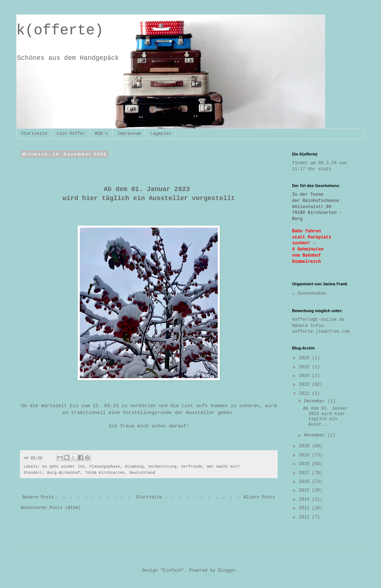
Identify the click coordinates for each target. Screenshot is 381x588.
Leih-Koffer (71, 134)
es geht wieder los (64, 467)
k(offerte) (60, 31)
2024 (306, 376)
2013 (306, 508)
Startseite (34, 134)
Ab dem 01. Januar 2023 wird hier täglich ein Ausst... (325, 416)
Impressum (129, 134)
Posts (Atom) (65, 508)
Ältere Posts (259, 497)
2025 (306, 367)
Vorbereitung (162, 467)
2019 (306, 455)
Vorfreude (192, 467)
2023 (306, 385)
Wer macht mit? (224, 467)
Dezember (316, 401)
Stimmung (134, 467)
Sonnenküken (312, 294)
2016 (306, 482)
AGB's (101, 134)
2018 (306, 464)
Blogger (227, 571)
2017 (306, 473)
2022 (306, 394)
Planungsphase (105, 467)
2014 (306, 500)
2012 (306, 517)
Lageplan (161, 134)
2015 (306, 490)
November (316, 435)
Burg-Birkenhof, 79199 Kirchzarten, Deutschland (101, 473)
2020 (306, 446)
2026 (306, 358)
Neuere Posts (38, 497)
